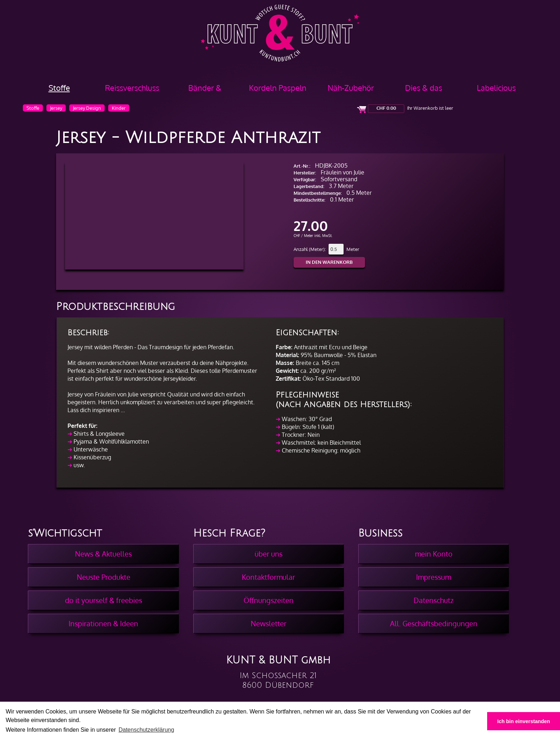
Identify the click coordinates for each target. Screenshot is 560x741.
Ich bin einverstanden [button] (524, 721)
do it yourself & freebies (104, 600)
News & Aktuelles (103, 554)
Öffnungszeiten (269, 600)
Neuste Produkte (104, 577)
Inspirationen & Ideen (103, 623)
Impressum (434, 577)
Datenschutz (434, 600)
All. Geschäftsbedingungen (434, 623)
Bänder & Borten (205, 90)
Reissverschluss (132, 88)
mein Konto (434, 554)
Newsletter (269, 623)
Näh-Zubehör (351, 88)
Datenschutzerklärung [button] (146, 730)
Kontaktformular (268, 577)
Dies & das (424, 88)
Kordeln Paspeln (278, 88)
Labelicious (496, 88)
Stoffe (59, 88)
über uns (269, 554)
